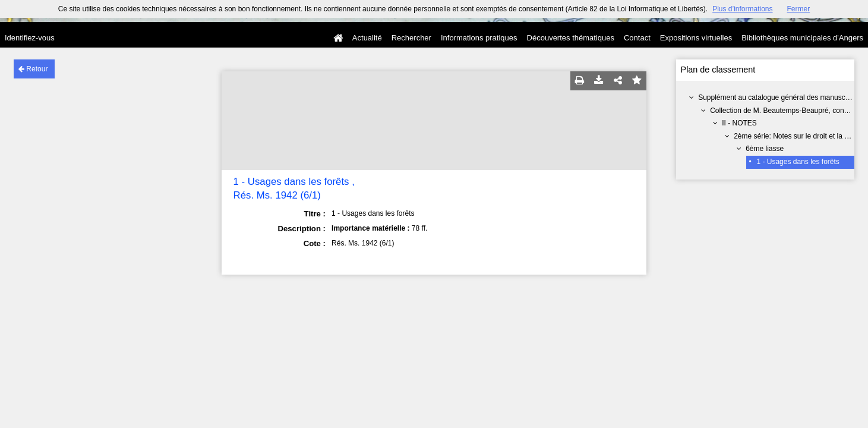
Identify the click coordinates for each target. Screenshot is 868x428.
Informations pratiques (479, 38)
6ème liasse (765, 149)
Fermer (799, 9)
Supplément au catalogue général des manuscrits (777, 97)
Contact (637, 38)
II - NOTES (739, 123)
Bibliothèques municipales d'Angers (802, 38)
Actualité (367, 38)
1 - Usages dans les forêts (798, 162)
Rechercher (411, 38)
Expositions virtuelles (696, 38)
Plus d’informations (742, 9)
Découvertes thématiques (571, 38)
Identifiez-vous (30, 38)
